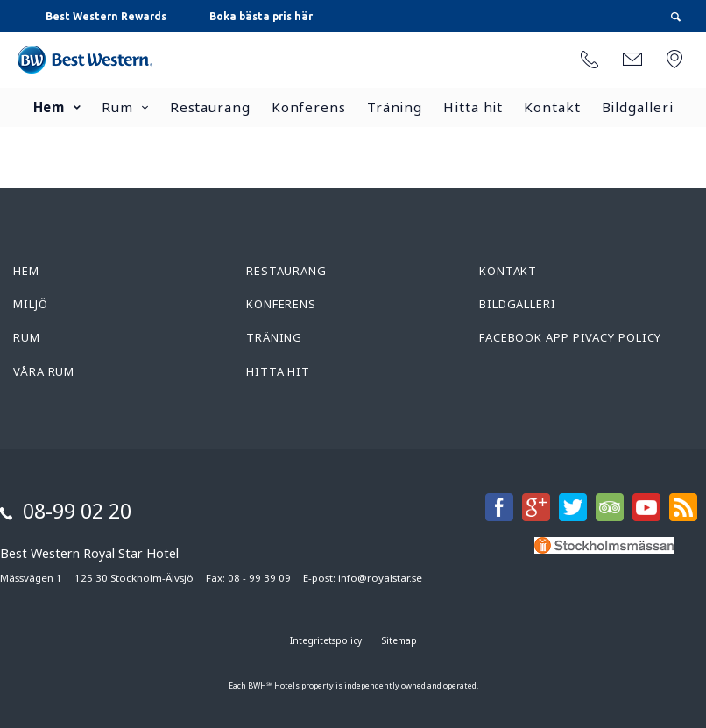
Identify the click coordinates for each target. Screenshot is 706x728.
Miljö (31, 304)
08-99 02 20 (77, 511)
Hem (49, 107)
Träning (395, 107)
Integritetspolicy (326, 640)
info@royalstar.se (380, 578)
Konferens (309, 107)
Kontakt (552, 107)
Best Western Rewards (106, 16)
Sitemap (399, 640)
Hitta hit (473, 107)
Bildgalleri (638, 107)
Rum (117, 107)
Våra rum (44, 371)
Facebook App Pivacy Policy (570, 337)
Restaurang (210, 107)
